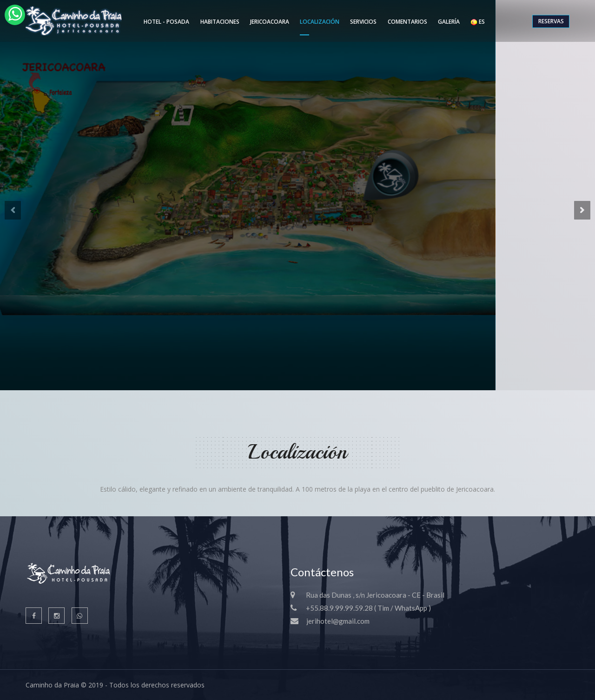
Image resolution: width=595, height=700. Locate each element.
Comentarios (407, 22)
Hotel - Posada (166, 22)
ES (478, 22)
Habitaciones (220, 22)
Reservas (551, 21)
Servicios (363, 22)
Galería (449, 22)
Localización (320, 22)
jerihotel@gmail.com (338, 621)
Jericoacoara (270, 22)
